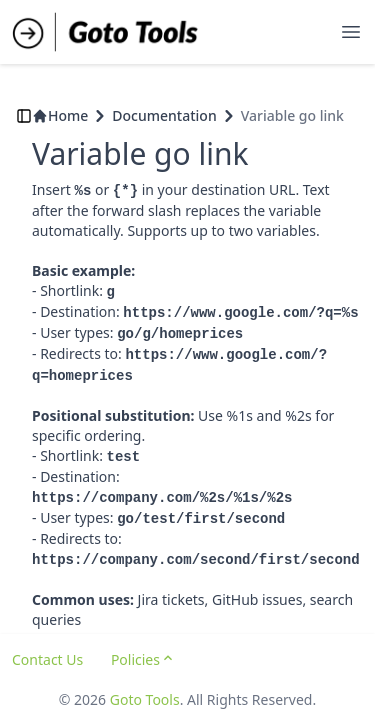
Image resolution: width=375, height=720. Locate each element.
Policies (143, 659)
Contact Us (47, 659)
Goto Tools (145, 699)
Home (60, 115)
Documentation (164, 115)
